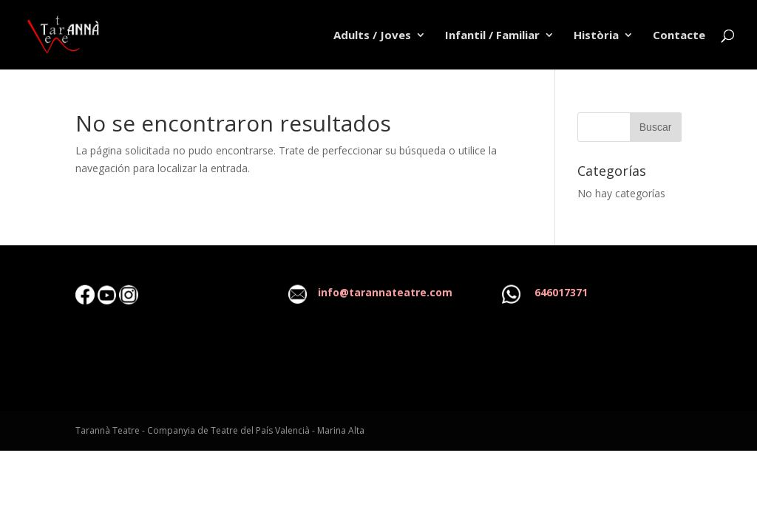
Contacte (679, 36)
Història (596, 36)
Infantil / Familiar (492, 36)
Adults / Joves (372, 36)
